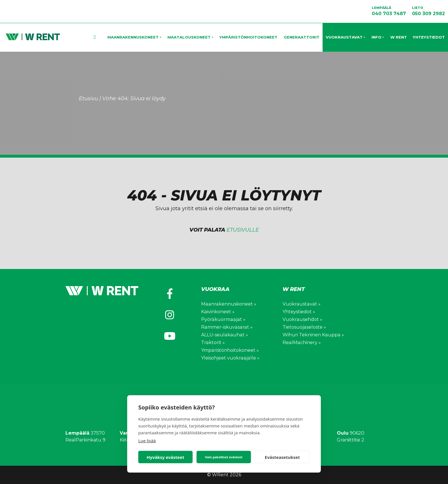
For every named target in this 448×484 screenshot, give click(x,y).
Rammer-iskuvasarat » (226, 327)
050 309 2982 (428, 11)
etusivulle (243, 230)
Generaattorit (302, 37)
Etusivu (103, 37)
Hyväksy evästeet (165, 457)
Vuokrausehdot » (302, 319)
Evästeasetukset (282, 457)
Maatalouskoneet (189, 37)
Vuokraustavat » (301, 304)
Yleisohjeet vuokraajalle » (230, 358)
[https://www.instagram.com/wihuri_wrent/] (170, 315)
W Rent (399, 37)
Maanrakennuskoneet (133, 37)
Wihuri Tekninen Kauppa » (313, 335)
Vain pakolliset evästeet (224, 457)
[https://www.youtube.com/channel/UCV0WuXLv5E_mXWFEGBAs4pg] (170, 336)
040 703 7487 (389, 11)
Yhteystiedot (429, 37)
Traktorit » (213, 343)
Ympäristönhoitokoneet (248, 37)
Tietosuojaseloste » (304, 327)
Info (376, 37)
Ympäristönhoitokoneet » (230, 350)
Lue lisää (147, 441)
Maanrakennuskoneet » (228, 304)
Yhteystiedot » (299, 312)
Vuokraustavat (344, 37)
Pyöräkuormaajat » (223, 319)
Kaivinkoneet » (218, 312)
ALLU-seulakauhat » (224, 335)
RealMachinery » (301, 343)
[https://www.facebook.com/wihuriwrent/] (170, 294)
